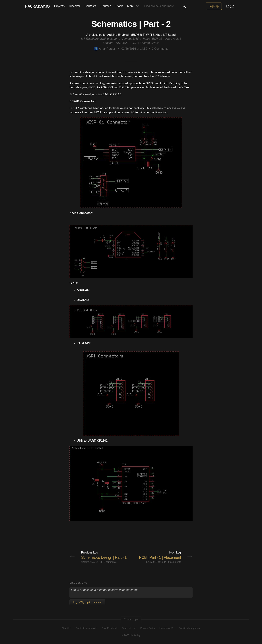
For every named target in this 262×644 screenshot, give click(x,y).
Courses (106, 6)
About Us (66, 628)
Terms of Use (129, 628)
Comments (160, 49)
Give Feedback (110, 628)
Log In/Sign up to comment (87, 602)
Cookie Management (189, 628)
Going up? (131, 620)
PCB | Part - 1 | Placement (160, 557)
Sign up (214, 6)
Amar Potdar (105, 49)
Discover (75, 6)
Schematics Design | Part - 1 (104, 557)
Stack (119, 6)
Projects (59, 6)
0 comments (110, 562)
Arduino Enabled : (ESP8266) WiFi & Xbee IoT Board (141, 35)
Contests (90, 6)
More (134, 6)
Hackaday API (167, 628)
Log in (230, 6)
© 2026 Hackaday (131, 635)
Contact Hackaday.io (87, 628)
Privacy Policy (148, 628)
